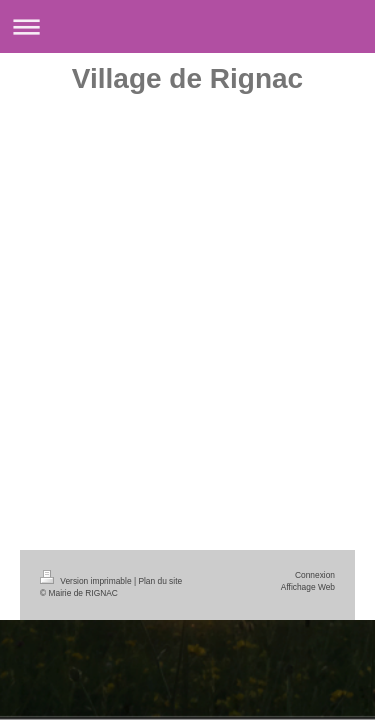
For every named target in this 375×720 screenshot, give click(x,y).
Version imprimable (87, 581)
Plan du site (160, 581)
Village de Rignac (187, 78)
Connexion (315, 575)
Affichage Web (308, 587)
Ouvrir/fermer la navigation (187, 26)
